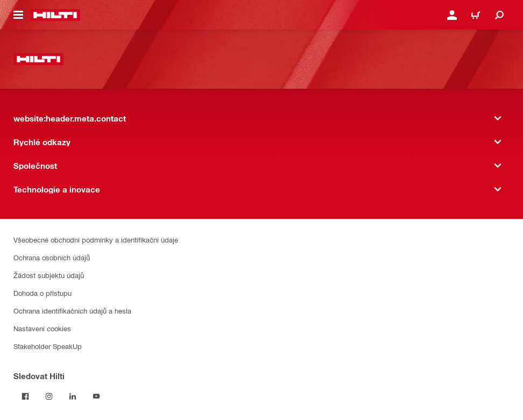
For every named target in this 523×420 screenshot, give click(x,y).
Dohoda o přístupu (43, 293)
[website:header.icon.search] (499, 15)
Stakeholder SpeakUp (48, 346)
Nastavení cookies (42, 328)
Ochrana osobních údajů (52, 257)
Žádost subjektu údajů (49, 275)
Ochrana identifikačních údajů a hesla (72, 311)
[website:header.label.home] (55, 15)
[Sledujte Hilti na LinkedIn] (73, 396)
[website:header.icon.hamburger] (18, 15)
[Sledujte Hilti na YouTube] (96, 396)
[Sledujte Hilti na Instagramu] (49, 396)
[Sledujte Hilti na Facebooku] (25, 396)
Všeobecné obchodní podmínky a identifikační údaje (96, 240)
